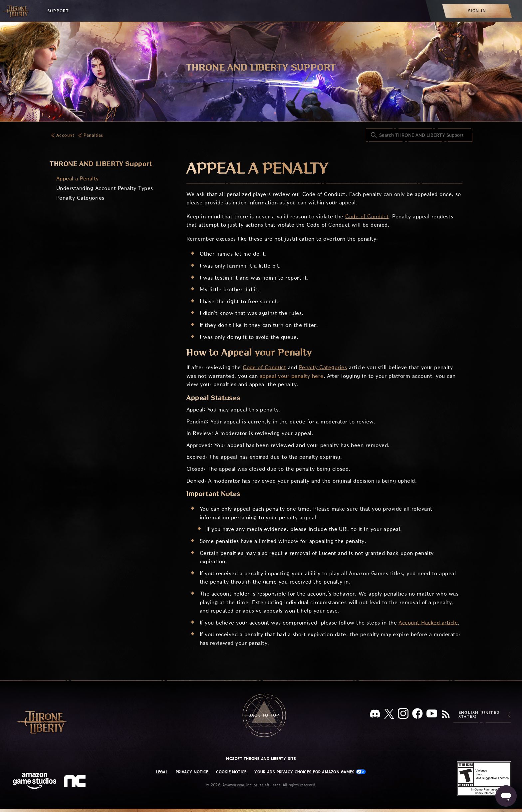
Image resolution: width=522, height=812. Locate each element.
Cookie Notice (231, 772)
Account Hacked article (428, 623)
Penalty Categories (80, 198)
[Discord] (375, 715)
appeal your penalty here (292, 376)
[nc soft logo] (76, 782)
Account (65, 135)
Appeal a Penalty (78, 179)
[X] (389, 715)
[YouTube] (432, 715)
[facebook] (417, 715)
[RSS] (446, 715)
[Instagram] (403, 715)
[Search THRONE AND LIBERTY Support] (419, 135)
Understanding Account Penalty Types (105, 188)
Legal (162, 772)
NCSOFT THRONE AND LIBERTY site (261, 759)
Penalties (93, 135)
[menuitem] (477, 11)
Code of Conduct (367, 217)
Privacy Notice (192, 772)
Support (58, 11)
